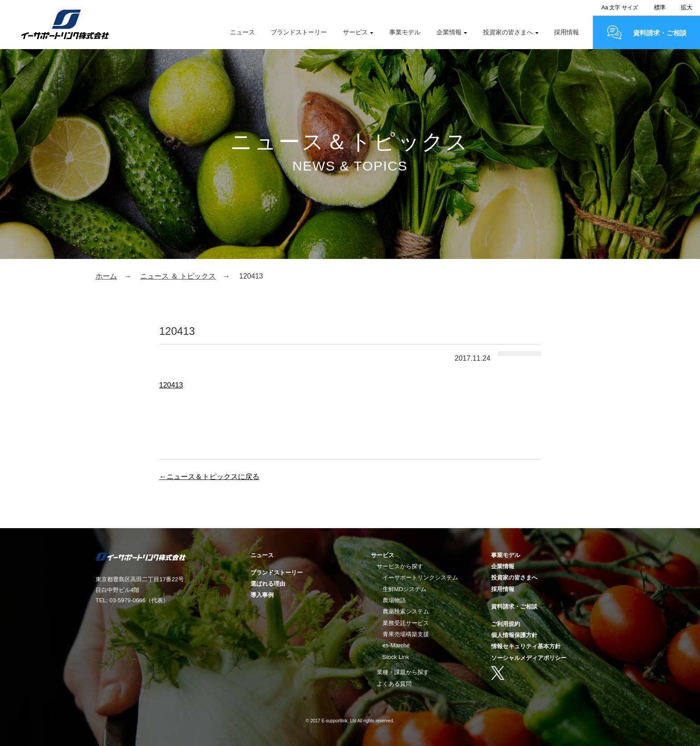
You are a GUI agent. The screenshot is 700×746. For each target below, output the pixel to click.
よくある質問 (394, 684)
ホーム (106, 276)
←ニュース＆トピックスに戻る (209, 477)
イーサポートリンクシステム (420, 577)
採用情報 (567, 32)
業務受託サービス (406, 623)
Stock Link (396, 657)
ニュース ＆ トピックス (178, 276)
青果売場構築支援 (406, 634)
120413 (171, 385)
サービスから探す (400, 566)
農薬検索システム (406, 611)
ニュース (242, 32)
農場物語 (394, 600)
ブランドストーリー (299, 32)
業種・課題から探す (403, 672)
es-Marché (396, 645)
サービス (355, 32)
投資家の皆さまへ (508, 32)
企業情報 (449, 32)
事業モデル (405, 32)
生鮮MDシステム (404, 589)
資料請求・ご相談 (660, 33)
